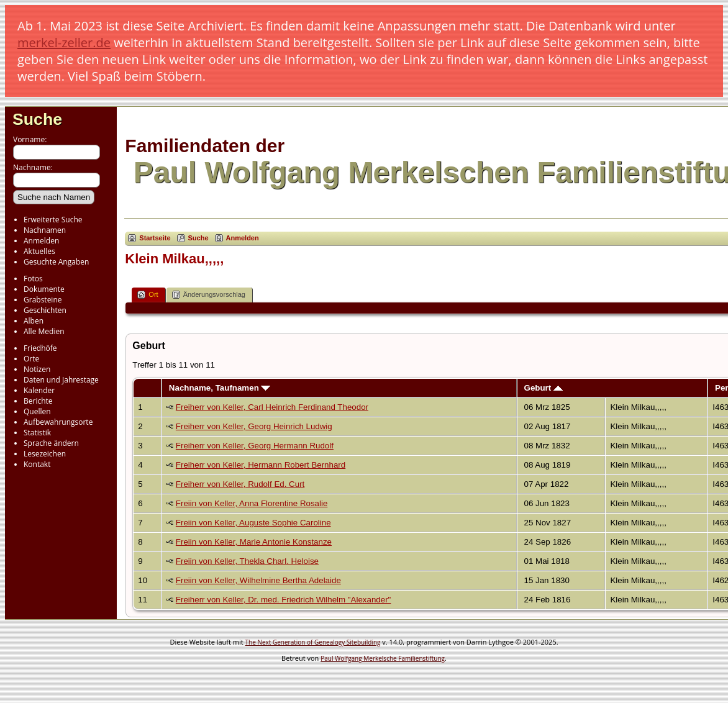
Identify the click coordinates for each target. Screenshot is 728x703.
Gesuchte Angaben (56, 262)
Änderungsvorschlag (209, 295)
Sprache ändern (51, 443)
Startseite (155, 238)
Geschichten (45, 310)
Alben (34, 321)
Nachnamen (45, 230)
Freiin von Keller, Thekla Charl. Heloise (247, 561)
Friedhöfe (40, 348)
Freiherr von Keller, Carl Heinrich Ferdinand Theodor (272, 407)
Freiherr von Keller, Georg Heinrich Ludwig (254, 426)
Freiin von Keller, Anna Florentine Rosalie (252, 503)
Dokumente (44, 289)
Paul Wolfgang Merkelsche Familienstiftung (383, 658)
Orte (31, 359)
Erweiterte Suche (53, 220)
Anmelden (41, 241)
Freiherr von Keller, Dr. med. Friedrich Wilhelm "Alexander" (283, 600)
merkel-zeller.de (64, 43)
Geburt (544, 388)
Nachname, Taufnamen (220, 388)
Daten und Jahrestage (61, 380)
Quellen (37, 411)
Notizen (37, 369)
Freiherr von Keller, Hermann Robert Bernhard (261, 465)
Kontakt (37, 464)
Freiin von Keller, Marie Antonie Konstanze (254, 542)
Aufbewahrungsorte (58, 422)
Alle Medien (44, 331)
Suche (37, 119)
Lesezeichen (45, 454)
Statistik (37, 433)
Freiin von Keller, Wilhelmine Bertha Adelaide (258, 580)
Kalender (39, 390)
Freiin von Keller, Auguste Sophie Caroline (253, 523)
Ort (148, 295)
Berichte (38, 401)
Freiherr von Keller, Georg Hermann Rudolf (255, 446)
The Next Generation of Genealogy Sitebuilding (313, 642)
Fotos (33, 279)
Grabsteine (43, 300)
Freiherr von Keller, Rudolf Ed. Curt (240, 484)
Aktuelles (39, 251)
